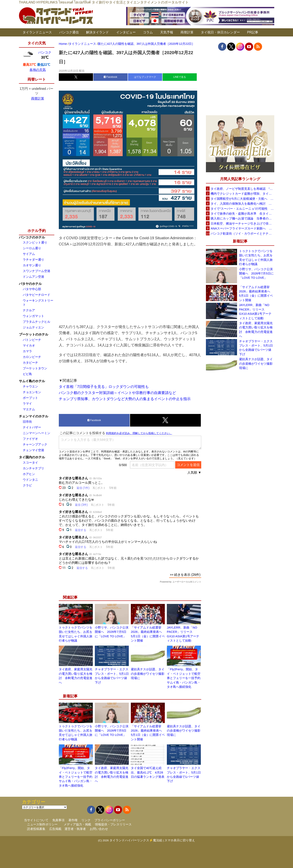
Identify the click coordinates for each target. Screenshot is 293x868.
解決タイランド (97, 32)
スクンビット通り (35, 242)
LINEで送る (180, 77)
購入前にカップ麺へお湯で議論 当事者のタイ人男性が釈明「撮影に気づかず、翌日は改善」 (242, 218)
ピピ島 (27, 374)
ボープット (30, 398)
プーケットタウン (35, 368)
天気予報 (167, 32)
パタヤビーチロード (37, 295)
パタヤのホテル (30, 284)
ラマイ (27, 403)
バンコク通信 (69, 32)
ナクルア (29, 310)
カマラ (27, 351)
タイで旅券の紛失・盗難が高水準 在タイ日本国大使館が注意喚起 (242, 213)
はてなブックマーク (145, 77)
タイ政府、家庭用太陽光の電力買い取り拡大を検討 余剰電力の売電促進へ (256, 330)
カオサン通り (32, 265)
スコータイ (30, 463)
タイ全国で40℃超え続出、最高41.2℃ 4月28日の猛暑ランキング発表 (148, 772)
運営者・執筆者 (75, 829)
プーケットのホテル (34, 334)
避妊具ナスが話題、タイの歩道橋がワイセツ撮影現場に (148, 674)
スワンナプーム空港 (37, 271)
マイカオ (29, 345)
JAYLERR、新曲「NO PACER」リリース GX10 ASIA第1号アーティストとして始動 (255, 311)
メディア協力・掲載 (77, 824)
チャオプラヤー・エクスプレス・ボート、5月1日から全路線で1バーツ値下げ (256, 348)
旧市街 (27, 422)
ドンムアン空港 (33, 277)
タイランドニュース (37, 32)
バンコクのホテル (32, 237)
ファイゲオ (30, 439)
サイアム (29, 254)
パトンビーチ (32, 340)
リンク (86, 820)
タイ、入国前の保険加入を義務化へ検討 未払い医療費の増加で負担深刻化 (242, 204)
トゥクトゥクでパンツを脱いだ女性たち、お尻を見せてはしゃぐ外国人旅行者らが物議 (256, 257)
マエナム (29, 409)
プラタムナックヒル (37, 322)
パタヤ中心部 (32, 289)
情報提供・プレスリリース (113, 824)
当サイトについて (36, 820)
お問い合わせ (99, 829)
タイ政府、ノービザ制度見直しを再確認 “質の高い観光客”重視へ (242, 189)
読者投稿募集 (36, 829)
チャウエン (30, 386)
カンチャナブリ (33, 468)
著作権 (73, 820)
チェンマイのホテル (34, 416)
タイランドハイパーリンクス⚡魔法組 (136, 840)
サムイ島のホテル (32, 381)
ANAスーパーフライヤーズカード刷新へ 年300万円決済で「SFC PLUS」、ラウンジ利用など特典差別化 (242, 228)
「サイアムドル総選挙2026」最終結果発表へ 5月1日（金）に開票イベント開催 (256, 294)
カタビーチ (30, 363)
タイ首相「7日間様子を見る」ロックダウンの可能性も (104, 387)
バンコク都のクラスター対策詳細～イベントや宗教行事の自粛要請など (117, 393)
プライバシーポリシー (110, 820)
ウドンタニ (30, 480)
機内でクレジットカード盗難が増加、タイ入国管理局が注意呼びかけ (242, 194)
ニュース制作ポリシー (42, 824)
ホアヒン (29, 474)
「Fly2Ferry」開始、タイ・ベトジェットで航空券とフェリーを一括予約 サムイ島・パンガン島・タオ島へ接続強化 (185, 678)
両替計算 (187, 32)
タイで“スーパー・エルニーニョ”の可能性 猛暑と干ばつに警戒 (242, 209)
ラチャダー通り (33, 260)
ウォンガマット (33, 316)
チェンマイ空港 (33, 450)
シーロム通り (32, 248)
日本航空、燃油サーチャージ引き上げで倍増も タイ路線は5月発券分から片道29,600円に (242, 223)
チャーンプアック (35, 444)
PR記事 (253, 32)
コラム (148, 32)
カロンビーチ (32, 357)
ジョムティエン (33, 327)
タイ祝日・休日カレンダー (220, 32)
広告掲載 (55, 829)
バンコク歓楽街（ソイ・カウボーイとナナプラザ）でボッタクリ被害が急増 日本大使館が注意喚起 (242, 233)
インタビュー (126, 32)
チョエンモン (32, 392)
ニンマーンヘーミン (37, 433)
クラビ (27, 485)
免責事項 (58, 820)
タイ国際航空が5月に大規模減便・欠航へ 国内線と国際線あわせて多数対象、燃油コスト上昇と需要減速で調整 (242, 199)
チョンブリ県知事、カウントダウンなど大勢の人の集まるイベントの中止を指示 (125, 399)
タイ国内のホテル (32, 457)
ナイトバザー (32, 427)
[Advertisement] (130, 285)
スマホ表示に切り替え (180, 840)
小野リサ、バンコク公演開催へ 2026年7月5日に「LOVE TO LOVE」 (112, 632)
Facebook (110, 77)
